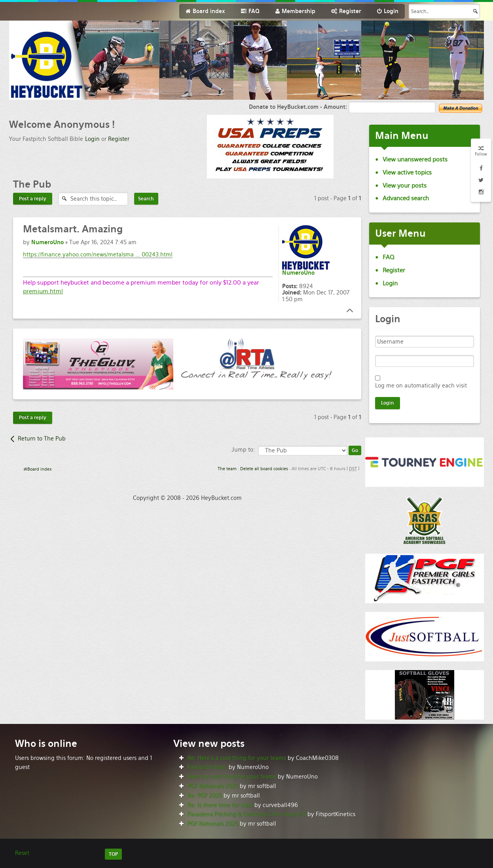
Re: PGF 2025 (205, 796)
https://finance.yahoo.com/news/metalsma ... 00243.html (98, 255)
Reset (22, 853)
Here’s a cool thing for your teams (232, 777)
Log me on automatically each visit (421, 386)
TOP (113, 854)
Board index (40, 469)
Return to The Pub (42, 439)
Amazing (73, 229)
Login (92, 139)
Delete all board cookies (264, 469)
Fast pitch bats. (207, 767)
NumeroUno (47, 242)
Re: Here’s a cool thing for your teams (237, 758)
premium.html (43, 291)
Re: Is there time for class (220, 805)
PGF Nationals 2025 (213, 786)
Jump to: (243, 450)
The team (227, 469)
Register (119, 139)
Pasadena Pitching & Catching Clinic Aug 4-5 (247, 814)
